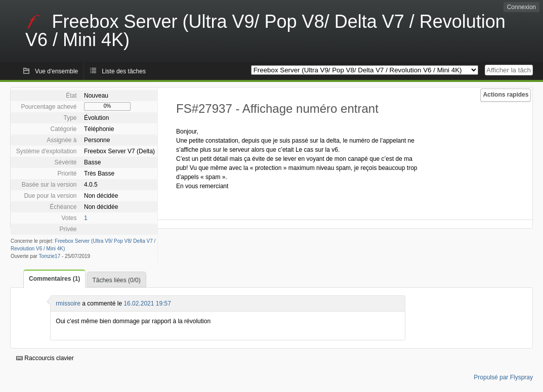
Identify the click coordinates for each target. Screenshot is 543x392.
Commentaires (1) (54, 279)
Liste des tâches (124, 71)
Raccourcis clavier (45, 358)
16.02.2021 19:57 (147, 303)
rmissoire (68, 303)
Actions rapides (506, 95)
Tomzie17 (49, 256)
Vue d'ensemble (56, 71)
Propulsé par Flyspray (503, 377)
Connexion (521, 7)
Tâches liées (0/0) (116, 280)
